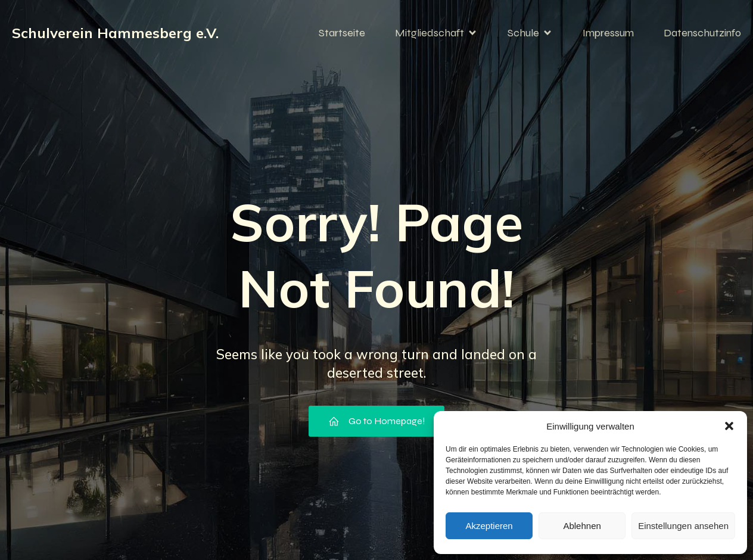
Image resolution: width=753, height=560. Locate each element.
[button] (729, 426)
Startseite (342, 33)
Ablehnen (582, 526)
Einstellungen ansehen (683, 526)
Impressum (608, 33)
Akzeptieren (489, 526)
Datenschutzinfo (702, 33)
